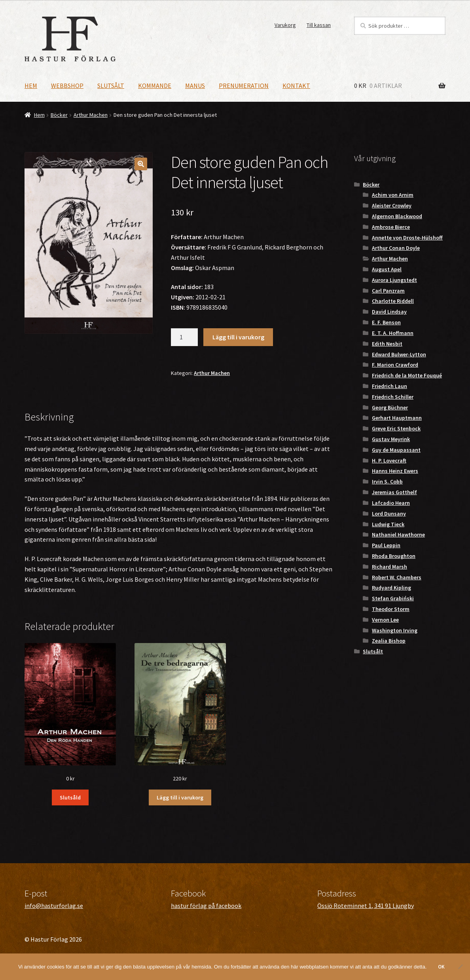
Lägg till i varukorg (238, 337)
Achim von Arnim (393, 195)
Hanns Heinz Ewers (395, 471)
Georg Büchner (390, 407)
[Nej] (460, 967)
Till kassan (319, 25)
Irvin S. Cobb (387, 481)
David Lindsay (389, 312)
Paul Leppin (386, 545)
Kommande (155, 86)
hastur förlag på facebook (206, 906)
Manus (195, 86)
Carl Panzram (388, 291)
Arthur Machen (91, 115)
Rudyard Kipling (391, 588)
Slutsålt (111, 86)
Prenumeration (244, 86)
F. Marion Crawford (395, 365)
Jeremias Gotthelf (394, 492)
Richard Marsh (389, 567)
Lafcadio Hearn (391, 503)
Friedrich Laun (389, 386)
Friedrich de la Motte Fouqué (407, 375)
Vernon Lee (385, 620)
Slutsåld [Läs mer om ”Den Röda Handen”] (70, 797)
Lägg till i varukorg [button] (180, 797)
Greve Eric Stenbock (396, 428)
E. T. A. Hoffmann (393, 333)
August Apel (387, 269)
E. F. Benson (386, 322)
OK (441, 967)
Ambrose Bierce (391, 227)
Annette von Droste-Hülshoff (407, 238)
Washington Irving (395, 630)
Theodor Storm (391, 609)
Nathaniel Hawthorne (398, 535)
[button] (141, 164)
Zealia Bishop (389, 641)
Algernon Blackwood (397, 216)
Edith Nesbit (387, 344)
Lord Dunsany (389, 514)
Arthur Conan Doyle (396, 248)
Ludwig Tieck (388, 524)
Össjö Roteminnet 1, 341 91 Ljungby (366, 906)
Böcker (59, 115)
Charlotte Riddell (393, 301)
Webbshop (67, 86)
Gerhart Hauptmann (397, 418)
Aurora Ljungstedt (394, 280)
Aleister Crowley (392, 206)
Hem (31, 86)
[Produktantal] (184, 337)
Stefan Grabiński (393, 598)
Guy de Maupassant (396, 450)
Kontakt (296, 86)
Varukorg (285, 25)
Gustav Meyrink (391, 439)
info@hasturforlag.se (54, 906)
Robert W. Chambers (397, 577)
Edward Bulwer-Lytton (399, 354)
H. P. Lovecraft (389, 461)
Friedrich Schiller (393, 397)
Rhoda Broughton (394, 556)
